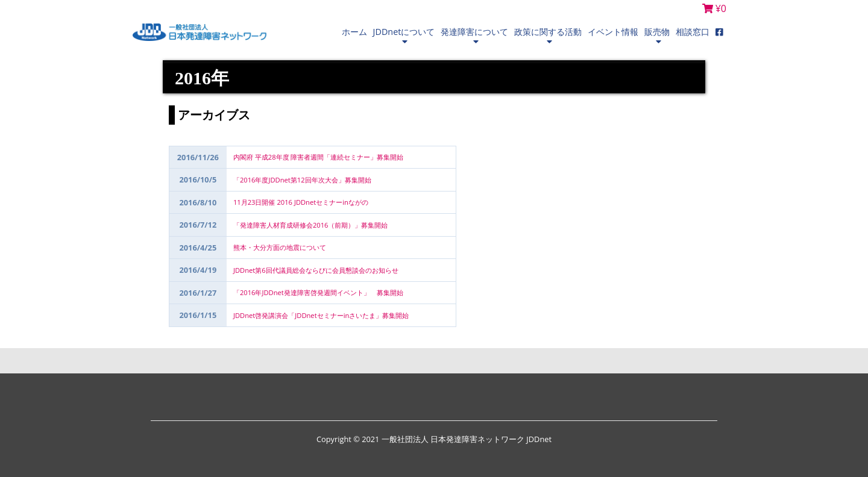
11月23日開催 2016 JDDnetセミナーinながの (301, 202)
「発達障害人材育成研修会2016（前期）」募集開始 (314, 225)
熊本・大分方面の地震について (280, 247)
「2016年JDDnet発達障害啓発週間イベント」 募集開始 (318, 292)
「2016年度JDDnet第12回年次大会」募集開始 (302, 180)
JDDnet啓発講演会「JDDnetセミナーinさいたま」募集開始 (321, 315)
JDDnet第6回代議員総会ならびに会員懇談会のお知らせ (316, 270)
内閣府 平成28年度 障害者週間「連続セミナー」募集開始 (319, 157)
